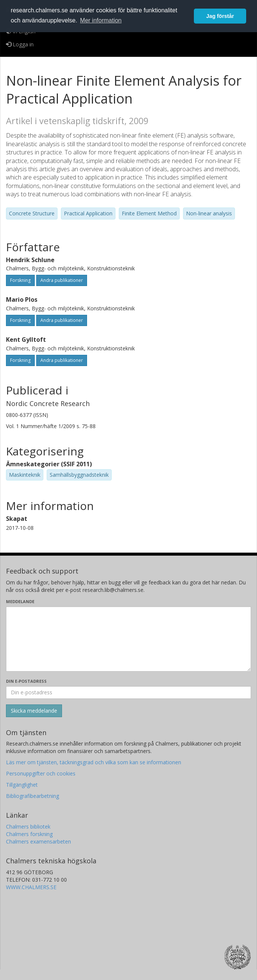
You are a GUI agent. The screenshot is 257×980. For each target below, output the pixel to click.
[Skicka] (34, 711)
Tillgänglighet (22, 785)
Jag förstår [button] (220, 16)
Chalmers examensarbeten (38, 841)
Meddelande (20, 601)
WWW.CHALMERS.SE (31, 887)
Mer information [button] (101, 20)
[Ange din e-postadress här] (128, 692)
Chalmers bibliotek (28, 827)
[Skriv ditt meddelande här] (128, 639)
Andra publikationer (62, 280)
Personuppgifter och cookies (41, 773)
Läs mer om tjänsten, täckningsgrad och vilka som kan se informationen (94, 762)
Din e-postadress (26, 681)
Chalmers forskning (29, 834)
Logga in (20, 44)
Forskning (20, 280)
